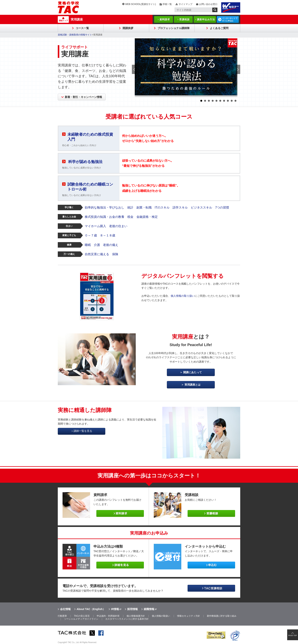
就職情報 (149, 609)
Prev (134, 69)
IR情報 (115, 609)
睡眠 (88, 245)
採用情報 (132, 609)
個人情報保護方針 (136, 616)
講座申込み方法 (206, 19)
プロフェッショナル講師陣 (174, 28)
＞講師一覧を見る (82, 431)
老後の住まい (118, 226)
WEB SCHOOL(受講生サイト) (141, 4)
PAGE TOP (293, 635)
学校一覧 (167, 4)
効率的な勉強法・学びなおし (105, 207)
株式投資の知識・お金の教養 (105, 217)
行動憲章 (62, 616)
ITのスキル (162, 207)
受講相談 (184, 19)
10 (235, 101)
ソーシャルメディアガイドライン (81, 619)
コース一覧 (82, 28)
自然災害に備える (97, 254)
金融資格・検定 (147, 217)
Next (238, 69)
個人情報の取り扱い (183, 296)
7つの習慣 (222, 207)
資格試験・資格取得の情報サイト (75, 35)
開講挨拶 (128, 28)
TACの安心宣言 (82, 616)
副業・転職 (144, 207)
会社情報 (65, 609)
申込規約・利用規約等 (108, 616)
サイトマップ (185, 4)
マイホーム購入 (95, 226)
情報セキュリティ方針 (189, 616)
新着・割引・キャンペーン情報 (83, 97)
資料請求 (165, 19)
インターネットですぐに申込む (230, 20)
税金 (130, 217)
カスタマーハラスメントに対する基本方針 (127, 619)
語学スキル (180, 207)
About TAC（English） (91, 609)
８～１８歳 (108, 235)
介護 (97, 245)
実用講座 (77, 19)
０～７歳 (91, 235)
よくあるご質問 (219, 28)
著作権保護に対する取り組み (222, 616)
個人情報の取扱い (161, 616)
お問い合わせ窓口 (208, 4)
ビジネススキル (201, 207)
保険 (115, 254)
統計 (130, 207)
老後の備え (111, 245)
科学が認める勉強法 (85, 162)
